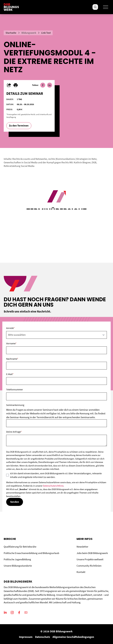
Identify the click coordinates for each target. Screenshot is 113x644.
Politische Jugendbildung (17, 559)
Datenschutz (43, 637)
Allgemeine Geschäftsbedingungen (73, 637)
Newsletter (82, 547)
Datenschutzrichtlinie (53, 486)
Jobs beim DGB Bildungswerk (92, 553)
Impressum (26, 637)
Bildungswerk (29, 33)
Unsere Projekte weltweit (90, 559)
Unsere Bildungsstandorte (18, 566)
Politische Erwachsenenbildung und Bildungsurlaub (31, 553)
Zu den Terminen (19, 126)
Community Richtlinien (89, 566)
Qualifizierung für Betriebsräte (20, 547)
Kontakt (81, 572)
